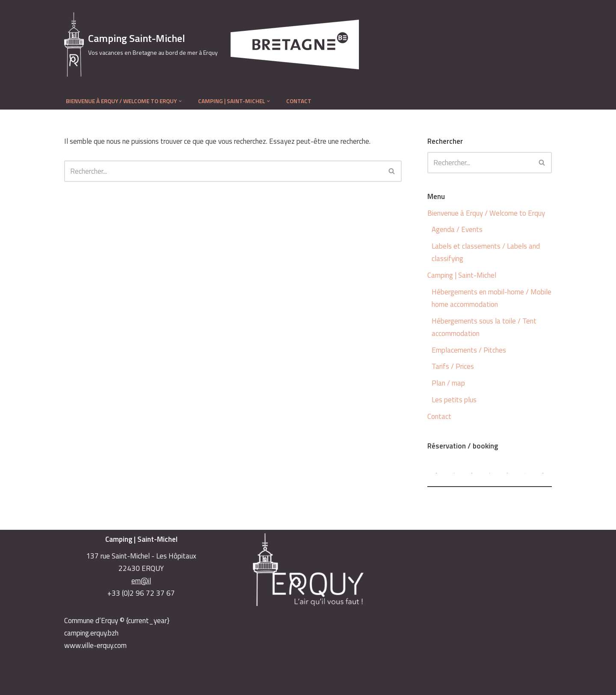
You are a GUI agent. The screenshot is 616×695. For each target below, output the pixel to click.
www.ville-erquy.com (95, 645)
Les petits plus (454, 400)
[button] (180, 101)
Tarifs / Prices (453, 366)
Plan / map (448, 383)
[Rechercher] (223, 171)
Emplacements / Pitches (469, 350)
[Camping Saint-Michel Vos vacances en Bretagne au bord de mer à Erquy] (141, 45)
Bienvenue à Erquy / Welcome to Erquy (486, 213)
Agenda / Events (457, 229)
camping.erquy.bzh (91, 633)
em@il (141, 581)
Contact (299, 101)
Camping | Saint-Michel (462, 275)
